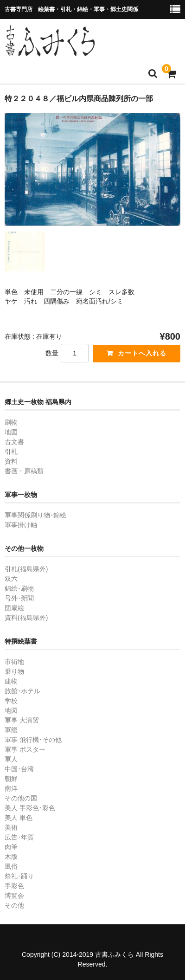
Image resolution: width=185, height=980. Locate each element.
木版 (11, 857)
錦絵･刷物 (19, 588)
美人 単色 (19, 818)
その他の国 (21, 798)
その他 (14, 905)
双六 (11, 579)
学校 (11, 701)
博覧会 (14, 896)
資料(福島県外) (26, 618)
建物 (11, 681)
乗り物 (14, 671)
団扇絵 (14, 608)
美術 (11, 827)
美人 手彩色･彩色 (30, 808)
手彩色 (14, 886)
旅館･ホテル (22, 691)
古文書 (14, 442)
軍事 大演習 (22, 720)
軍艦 (11, 730)
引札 (11, 451)
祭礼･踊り (19, 876)
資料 (11, 461)
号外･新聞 (19, 598)
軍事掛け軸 (21, 525)
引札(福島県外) (26, 569)
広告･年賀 (19, 837)
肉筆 (11, 847)
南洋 (11, 788)
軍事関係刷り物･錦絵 (35, 515)
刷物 (11, 422)
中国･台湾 (19, 769)
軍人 (11, 759)
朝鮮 (11, 779)
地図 (11, 432)
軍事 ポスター (25, 749)
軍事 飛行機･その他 (33, 740)
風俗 (11, 866)
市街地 (14, 662)
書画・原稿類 (24, 471)
